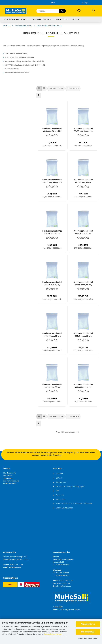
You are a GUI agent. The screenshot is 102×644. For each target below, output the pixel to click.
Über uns (59, 474)
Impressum (60, 499)
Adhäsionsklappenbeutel (16, 19)
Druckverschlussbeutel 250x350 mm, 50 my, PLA (52, 386)
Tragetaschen (8, 478)
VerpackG (60, 495)
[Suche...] (63, 11)
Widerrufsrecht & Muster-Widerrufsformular (74, 504)
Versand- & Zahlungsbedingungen (70, 486)
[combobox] (56, 88)
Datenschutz (61, 482)
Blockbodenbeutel (42, 19)
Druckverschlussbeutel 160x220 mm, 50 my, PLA (52, 283)
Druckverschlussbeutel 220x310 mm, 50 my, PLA (83, 335)
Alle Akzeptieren (88, 624)
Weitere (76, 19)
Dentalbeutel (62, 19)
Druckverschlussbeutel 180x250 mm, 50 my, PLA (83, 283)
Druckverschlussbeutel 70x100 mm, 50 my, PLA (52, 181)
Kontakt (59, 478)
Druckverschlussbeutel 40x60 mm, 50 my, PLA (52, 130)
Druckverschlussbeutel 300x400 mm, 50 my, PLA (83, 386)
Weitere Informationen (88, 639)
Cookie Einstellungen (64, 508)
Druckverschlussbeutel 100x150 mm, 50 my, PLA (52, 232)
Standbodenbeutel (10, 473)
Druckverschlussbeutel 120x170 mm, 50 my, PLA (83, 232)
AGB (57, 491)
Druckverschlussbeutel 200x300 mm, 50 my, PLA (52, 335)
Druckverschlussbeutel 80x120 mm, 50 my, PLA (83, 181)
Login (85, 3)
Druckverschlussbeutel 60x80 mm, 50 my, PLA (83, 130)
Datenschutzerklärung (53, 634)
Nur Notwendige (88, 632)
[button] (93, 11)
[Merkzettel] (79, 11)
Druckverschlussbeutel (11, 481)
